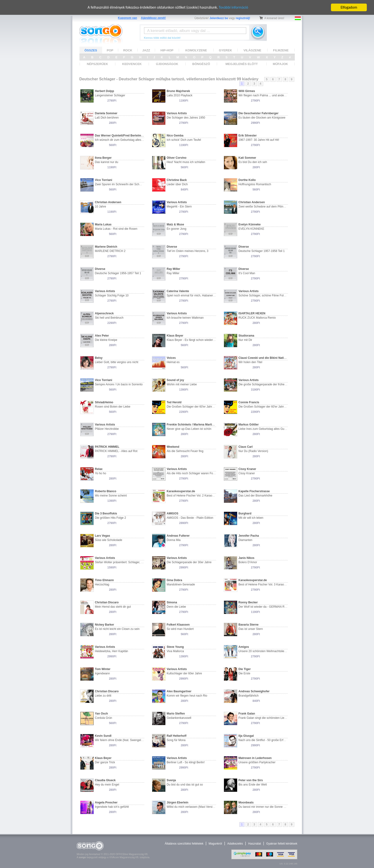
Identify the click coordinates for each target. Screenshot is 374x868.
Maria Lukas (103, 224)
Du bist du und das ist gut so (185, 785)
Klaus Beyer (175, 336)
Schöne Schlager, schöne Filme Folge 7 (264, 295)
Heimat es (173, 362)
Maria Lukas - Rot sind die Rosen (116, 229)
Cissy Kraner (247, 469)
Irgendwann (103, 673)
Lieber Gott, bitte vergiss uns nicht (117, 362)
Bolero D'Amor (248, 562)
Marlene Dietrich (106, 247)
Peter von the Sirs (251, 780)
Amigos (244, 647)
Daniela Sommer (106, 113)
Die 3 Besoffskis (106, 513)
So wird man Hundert (180, 629)
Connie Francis (249, 402)
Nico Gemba (175, 136)
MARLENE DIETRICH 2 (110, 251)
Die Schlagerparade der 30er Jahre (189, 562)
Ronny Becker (248, 602)
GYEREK (226, 50)
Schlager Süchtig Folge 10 (112, 295)
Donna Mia (174, 540)
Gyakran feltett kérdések (282, 844)
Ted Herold (174, 402)
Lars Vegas (103, 536)
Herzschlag (102, 584)
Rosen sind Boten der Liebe (113, 407)
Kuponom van (128, 18)
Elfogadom (349, 7)
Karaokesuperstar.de (181, 491)
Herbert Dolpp (105, 91)
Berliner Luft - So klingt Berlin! (186, 762)
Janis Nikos (247, 558)
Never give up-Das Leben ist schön (189, 429)
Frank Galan (247, 714)
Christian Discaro (107, 602)
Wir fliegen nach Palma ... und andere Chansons (269, 95)
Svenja (171, 780)
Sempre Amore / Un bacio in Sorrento (119, 384)
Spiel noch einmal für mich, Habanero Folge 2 (196, 295)
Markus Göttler (249, 425)
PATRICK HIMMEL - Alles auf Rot (116, 451)
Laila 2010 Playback (180, 95)
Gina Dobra (175, 580)
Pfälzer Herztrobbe (107, 429)
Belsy (99, 358)
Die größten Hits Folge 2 (111, 518)
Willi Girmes (247, 91)
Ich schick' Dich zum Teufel (184, 140)
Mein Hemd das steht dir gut (113, 607)
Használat (254, 844)
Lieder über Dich (177, 184)
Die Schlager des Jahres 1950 (186, 118)
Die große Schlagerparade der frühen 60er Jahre (270, 384)
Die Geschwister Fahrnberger (259, 113)
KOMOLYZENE (196, 50)
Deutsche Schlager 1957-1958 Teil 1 (262, 251)
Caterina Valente (178, 291)
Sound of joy (176, 380)
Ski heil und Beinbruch (109, 318)
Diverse (172, 247)
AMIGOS (173, 513)
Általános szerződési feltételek (184, 844)
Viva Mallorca (175, 651)
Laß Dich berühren (107, 118)
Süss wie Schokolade (109, 540)
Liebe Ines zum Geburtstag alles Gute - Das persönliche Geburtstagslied (285, 429)
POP (110, 50)
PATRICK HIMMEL (107, 447)
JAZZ (146, 50)
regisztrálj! (243, 18)
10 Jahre (101, 207)
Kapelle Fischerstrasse (254, 491)
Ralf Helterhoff (177, 736)
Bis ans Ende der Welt (253, 785)
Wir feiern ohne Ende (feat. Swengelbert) (121, 740)
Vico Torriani (104, 180)
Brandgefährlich (249, 696)
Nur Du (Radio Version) (253, 451)
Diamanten (246, 540)
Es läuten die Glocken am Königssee (262, 118)
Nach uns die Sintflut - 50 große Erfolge (264, 740)
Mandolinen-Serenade (181, 584)
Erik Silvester (248, 136)
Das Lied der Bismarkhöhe (255, 496)
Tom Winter (103, 669)
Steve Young (175, 647)
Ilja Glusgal (246, 736)
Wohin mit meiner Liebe (182, 384)
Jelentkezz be (219, 18)
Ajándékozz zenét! (153, 18)
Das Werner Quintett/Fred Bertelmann (121, 136)
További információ (234, 7)
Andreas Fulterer (178, 536)
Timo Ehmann (104, 580)
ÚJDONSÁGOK (167, 64)
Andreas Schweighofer (254, 691)
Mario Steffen (176, 714)
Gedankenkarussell (179, 718)
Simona (172, 602)
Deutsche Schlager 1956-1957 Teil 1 (118, 273)
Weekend (173, 447)
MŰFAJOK (280, 64)
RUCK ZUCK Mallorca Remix (257, 318)
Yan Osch (102, 714)
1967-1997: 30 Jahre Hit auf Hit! (259, 140)
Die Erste (244, 673)
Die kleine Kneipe (106, 340)
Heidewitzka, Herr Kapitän (112, 651)
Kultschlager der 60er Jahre (184, 673)
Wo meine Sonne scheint (111, 496)
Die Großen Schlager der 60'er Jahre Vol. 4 (194, 407)
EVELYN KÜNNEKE (251, 229)
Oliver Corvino (177, 158)
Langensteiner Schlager (110, 95)
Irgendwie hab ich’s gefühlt (112, 807)
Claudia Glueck (105, 780)
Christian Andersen (108, 202)
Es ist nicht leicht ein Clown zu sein (117, 629)
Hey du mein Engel (107, 785)
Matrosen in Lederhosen (255, 758)
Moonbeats (246, 802)
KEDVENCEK (132, 64)
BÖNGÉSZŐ (201, 64)
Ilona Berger (103, 158)
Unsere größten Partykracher (257, 762)
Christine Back (177, 180)
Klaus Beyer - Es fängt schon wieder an (192, 340)
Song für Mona (176, 740)
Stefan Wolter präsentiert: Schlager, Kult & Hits (125, 562)
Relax (99, 469)
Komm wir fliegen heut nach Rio (187, 696)
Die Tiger (245, 669)
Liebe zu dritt (103, 696)
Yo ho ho (101, 473)
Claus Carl (246, 447)
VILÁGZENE (252, 50)
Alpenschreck (104, 313)
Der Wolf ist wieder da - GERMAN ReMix (265, 607)
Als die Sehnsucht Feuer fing (185, 451)
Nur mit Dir (245, 340)
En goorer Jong (177, 229)
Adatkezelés (235, 844)
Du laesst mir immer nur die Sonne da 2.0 (265, 807)
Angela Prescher (106, 802)
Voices (171, 358)
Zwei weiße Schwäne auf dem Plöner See (265, 207)
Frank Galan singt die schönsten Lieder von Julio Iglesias (275, 718)
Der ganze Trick (105, 762)
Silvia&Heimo (104, 402)
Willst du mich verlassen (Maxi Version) (192, 807)
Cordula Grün (104, 718)
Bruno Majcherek (178, 91)
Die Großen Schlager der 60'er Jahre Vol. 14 (267, 407)
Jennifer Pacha (249, 536)
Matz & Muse (176, 224)
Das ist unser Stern (251, 629)
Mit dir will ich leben (251, 518)
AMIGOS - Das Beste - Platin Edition (190, 518)
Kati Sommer (247, 158)
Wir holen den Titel (250, 362)
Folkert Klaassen (178, 625)
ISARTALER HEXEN (252, 313)
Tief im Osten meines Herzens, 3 (188, 251)
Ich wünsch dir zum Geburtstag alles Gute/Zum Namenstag (133, 140)
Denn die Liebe (176, 607)
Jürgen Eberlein (178, 802)
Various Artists (177, 113)
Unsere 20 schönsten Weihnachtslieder (264, 651)
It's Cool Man (247, 273)
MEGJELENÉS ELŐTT (242, 64)
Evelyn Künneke (250, 224)
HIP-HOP (167, 50)
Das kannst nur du (107, 162)
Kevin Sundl (103, 736)
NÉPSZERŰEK (98, 64)
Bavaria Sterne (249, 625)
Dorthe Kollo (247, 180)
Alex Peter (102, 336)
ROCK (128, 50)
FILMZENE (281, 50)
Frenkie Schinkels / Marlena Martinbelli (193, 425)
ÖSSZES (91, 50)
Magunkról (215, 844)
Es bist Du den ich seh (253, 162)
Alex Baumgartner (179, 691)
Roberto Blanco (106, 491)
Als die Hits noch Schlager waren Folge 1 (193, 473)
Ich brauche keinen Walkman (185, 318)
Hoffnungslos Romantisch (255, 184)
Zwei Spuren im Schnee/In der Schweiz (120, 184)
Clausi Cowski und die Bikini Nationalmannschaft (272, 358)
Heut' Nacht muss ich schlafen (186, 162)
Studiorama (246, 336)
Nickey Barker (105, 625)
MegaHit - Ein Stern (179, 207)
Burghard (245, 513)
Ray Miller (174, 269)
